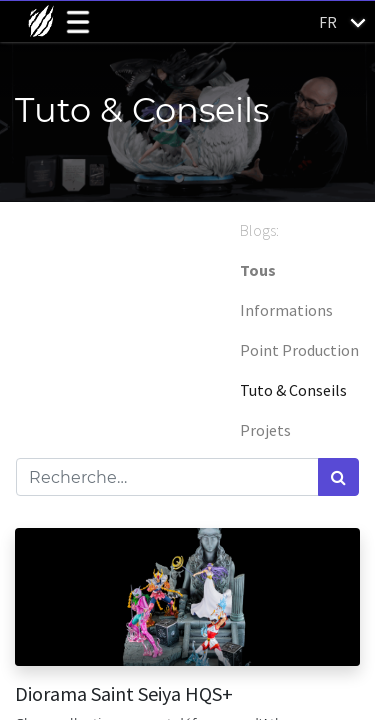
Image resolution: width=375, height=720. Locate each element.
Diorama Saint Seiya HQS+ (124, 694)
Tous (258, 270)
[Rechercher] (338, 477)
